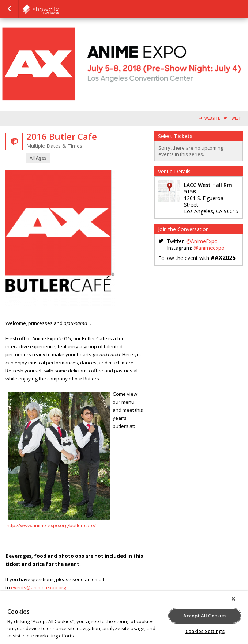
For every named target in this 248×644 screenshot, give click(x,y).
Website (212, 118)
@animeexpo (209, 248)
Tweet (235, 118)
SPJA (59, 9)
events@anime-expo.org (39, 587)
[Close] (233, 599)
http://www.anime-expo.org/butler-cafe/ (51, 525)
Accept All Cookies (205, 616)
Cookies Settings (205, 631)
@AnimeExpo (202, 241)
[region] (124, 618)
